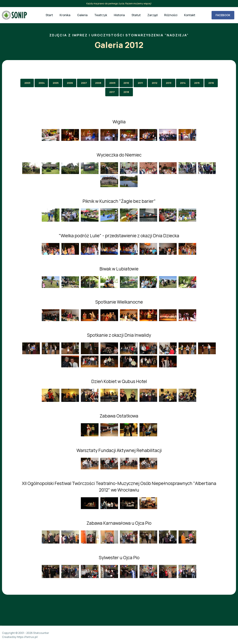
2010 (126, 83)
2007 (84, 83)
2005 (56, 83)
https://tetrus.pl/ (27, 637)
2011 (140, 83)
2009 (112, 83)
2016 (211, 83)
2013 (169, 83)
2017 (112, 92)
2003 (27, 83)
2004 (42, 83)
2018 (126, 92)
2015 (197, 83)
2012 (155, 83)
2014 (183, 83)
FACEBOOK (223, 15)
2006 (70, 83)
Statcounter (41, 633)
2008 (98, 83)
